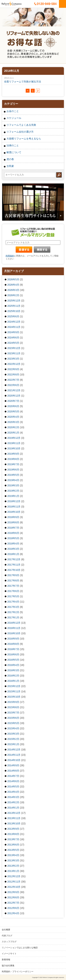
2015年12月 (14, 686)
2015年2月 (13, 739)
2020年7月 (13, 401)
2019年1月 (13, 496)
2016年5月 (13, 660)
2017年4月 (13, 602)
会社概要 (6, 930)
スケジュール (14, 118)
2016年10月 (14, 633)
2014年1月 (13, 808)
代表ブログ (7, 936)
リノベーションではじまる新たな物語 (20, 948)
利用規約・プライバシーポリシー (18, 972)
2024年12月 (14, 322)
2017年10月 (14, 570)
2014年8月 (13, 771)
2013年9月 (13, 829)
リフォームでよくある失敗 (21, 125)
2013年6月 (13, 845)
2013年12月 (14, 813)
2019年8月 (13, 459)
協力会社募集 (8, 966)
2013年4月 (13, 855)
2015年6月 (13, 718)
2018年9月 (13, 517)
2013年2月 (13, 866)
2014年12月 (14, 750)
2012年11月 (14, 882)
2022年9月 (13, 369)
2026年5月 (13, 279)
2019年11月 (14, 443)
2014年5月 (13, 787)
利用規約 (10, 256)
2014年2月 (13, 802)
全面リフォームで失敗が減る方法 (23, 82)
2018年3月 (13, 549)
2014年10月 (14, 760)
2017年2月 (13, 612)
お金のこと (13, 111)
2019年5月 (13, 475)
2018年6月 (13, 533)
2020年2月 (13, 427)
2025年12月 (14, 301)
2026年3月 (13, 290)
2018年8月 (13, 522)
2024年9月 (13, 332)
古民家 (10, 166)
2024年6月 (13, 338)
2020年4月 (13, 417)
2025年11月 (14, 306)
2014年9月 (13, 765)
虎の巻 (10, 159)
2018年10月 (14, 512)
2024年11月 (14, 327)
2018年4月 (13, 544)
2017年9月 (13, 575)
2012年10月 (14, 887)
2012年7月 (13, 903)
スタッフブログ (9, 942)
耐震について (14, 152)
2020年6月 (13, 406)
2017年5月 (13, 596)
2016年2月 (13, 676)
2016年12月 (14, 623)
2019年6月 (13, 470)
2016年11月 (14, 628)
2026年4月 (13, 285)
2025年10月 (14, 311)
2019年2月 (13, 491)
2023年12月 (14, 348)
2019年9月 (13, 454)
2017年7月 (13, 586)
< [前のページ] (28, 91)
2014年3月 (13, 797)
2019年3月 (13, 485)
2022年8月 (13, 374)
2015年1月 (13, 744)
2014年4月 (13, 792)
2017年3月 (13, 607)
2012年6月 (13, 908)
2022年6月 (13, 385)
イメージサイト (9, 954)
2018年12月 (14, 501)
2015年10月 (14, 697)
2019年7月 (13, 464)
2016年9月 (13, 639)
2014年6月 (13, 781)
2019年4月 (13, 480)
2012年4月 (13, 913)
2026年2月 (13, 295)
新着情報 (6, 960)
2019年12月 (14, 438)
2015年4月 (13, 728)
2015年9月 (13, 702)
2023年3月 (13, 359)
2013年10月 (14, 823)
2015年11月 (14, 691)
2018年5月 (13, 538)
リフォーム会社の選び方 (20, 132)
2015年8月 (13, 707)
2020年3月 (13, 422)
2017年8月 (13, 580)
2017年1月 (13, 617)
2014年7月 (13, 776)
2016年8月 (13, 644)
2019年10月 (14, 448)
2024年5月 (13, 343)
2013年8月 (13, 834)
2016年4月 (13, 665)
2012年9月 (13, 892)
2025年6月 (13, 316)
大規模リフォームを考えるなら (24, 139)
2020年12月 (14, 396)
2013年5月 (13, 850)
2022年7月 (13, 380)
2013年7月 (13, 839)
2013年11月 (14, 818)
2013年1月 (13, 871)
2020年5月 (13, 411)
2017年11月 (14, 565)
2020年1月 (13, 433)
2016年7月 (13, 649)
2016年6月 (13, 654)
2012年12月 (14, 876)
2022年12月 (14, 364)
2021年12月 (14, 390)
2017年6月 (13, 591)
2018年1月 (13, 554)
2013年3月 (13, 860)
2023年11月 (14, 353)
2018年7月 (13, 528)
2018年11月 (14, 507)
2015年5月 (13, 723)
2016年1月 (13, 681)
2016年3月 (13, 670)
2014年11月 (14, 755)
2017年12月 (14, 559)
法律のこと (13, 145)
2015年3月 (13, 734)
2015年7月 (13, 713)
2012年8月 (13, 897)
